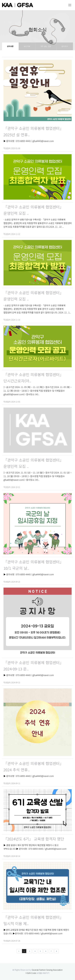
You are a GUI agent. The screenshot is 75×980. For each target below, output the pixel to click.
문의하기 (65, 46)
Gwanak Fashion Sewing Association (47, 970)
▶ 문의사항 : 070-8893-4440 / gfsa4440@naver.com (29, 141)
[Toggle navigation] (70, 5)
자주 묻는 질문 (46, 46)
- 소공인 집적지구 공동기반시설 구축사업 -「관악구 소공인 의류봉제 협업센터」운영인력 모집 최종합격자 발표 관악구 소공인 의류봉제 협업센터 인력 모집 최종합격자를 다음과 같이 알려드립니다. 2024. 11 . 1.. (37, 309)
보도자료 (27, 46)
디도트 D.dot (31, 973)
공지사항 (10, 46)
